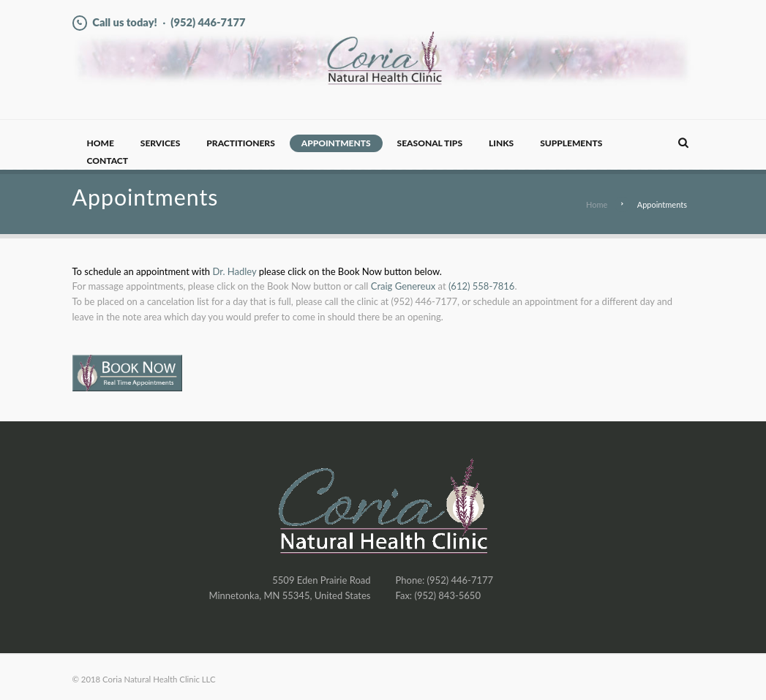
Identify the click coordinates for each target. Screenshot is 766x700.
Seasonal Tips (430, 143)
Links (501, 143)
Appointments (336, 143)
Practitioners (240, 143)
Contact (108, 161)
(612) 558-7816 (482, 286)
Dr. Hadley (234, 271)
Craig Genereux (403, 286)
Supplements (571, 143)
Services (160, 143)
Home (101, 143)
